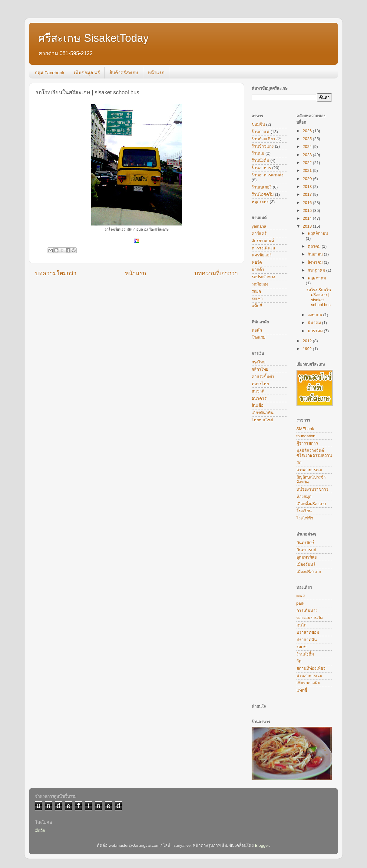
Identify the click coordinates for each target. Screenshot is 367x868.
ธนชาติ (258, 391)
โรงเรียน (304, 511)
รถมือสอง (260, 284)
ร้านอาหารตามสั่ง (268, 175)
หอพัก (257, 330)
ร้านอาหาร (261, 168)
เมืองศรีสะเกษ (309, 572)
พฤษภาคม (317, 278)
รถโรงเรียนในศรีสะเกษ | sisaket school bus (319, 297)
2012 (308, 341)
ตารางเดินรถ (263, 248)
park (300, 603)
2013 (308, 226)
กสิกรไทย (260, 369)
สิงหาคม (316, 262)
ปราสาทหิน (307, 640)
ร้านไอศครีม (263, 194)
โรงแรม (259, 337)
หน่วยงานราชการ (312, 489)
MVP (301, 596)
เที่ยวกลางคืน (308, 683)
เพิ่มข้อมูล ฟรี (87, 73)
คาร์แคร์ (259, 234)
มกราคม (316, 331)
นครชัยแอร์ (262, 255)
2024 (308, 147)
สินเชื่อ (258, 405)
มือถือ (40, 831)
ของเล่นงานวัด (310, 618)
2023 (308, 155)
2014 (308, 218)
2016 (308, 203)
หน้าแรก (156, 73)
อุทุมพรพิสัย (307, 557)
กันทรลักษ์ (305, 543)
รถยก (256, 291)
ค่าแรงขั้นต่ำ (263, 377)
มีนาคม (315, 323)
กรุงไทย (259, 362)
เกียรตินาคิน (263, 413)
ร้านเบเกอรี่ (262, 187)
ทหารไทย (260, 384)
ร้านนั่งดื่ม (260, 160)
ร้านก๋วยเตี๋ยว (263, 139)
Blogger (262, 845)
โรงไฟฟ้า (305, 518)
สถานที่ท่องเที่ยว (311, 668)
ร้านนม (258, 153)
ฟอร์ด (257, 262)
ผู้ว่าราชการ (307, 443)
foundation (306, 436)
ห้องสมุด (304, 497)
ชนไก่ (301, 625)
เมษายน (316, 315)
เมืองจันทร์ (306, 564)
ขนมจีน (258, 124)
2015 (308, 210)
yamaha (259, 226)
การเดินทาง (307, 611)
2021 (308, 170)
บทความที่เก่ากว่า (216, 273)
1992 (308, 349)
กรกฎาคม (317, 270)
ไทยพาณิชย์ (262, 420)
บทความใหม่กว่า (56, 273)
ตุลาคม (315, 246)
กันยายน (316, 254)
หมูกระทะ (260, 202)
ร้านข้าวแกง (263, 146)
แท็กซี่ (257, 306)
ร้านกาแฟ (261, 132)
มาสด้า (258, 270)
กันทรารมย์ (306, 550)
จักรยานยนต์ (263, 241)
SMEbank (305, 429)
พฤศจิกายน (318, 233)
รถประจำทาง (263, 277)
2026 (308, 131)
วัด (299, 463)
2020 (308, 179)
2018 (308, 187)
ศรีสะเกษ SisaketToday (93, 38)
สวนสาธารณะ (309, 470)
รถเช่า (257, 299)
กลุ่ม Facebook (50, 73)
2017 (308, 194)
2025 (308, 139)
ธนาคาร (259, 398)
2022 (308, 163)
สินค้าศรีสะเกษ (124, 73)
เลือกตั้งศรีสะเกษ (311, 504)
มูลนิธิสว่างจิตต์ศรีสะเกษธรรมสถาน (314, 453)
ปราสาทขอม (308, 632)
